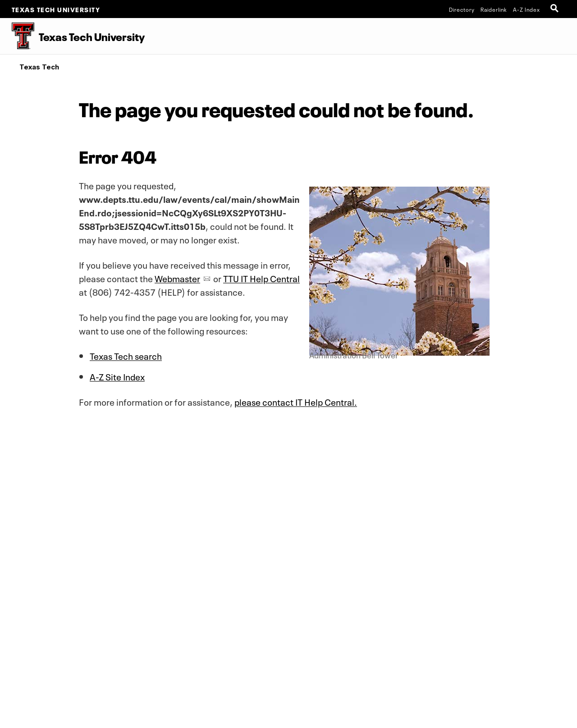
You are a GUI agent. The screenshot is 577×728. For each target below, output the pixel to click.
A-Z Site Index (117, 376)
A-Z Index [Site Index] (527, 9)
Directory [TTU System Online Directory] (462, 9)
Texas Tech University (56, 9)
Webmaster (177, 278)
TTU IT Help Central (261, 278)
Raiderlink (494, 9)
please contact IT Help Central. (296, 401)
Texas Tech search (126, 355)
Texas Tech (39, 67)
